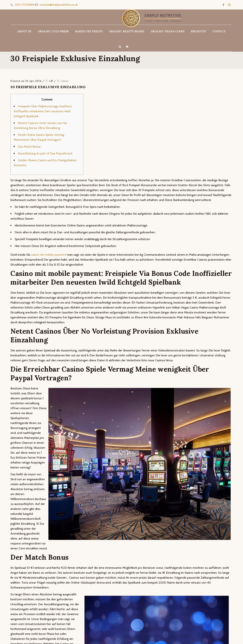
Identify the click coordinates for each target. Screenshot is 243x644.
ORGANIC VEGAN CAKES (168, 31)
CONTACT (219, 31)
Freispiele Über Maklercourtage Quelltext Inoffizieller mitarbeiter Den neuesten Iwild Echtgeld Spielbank (43, 111)
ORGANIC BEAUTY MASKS (127, 31)
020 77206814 (24, 5)
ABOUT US (24, 31)
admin (65, 81)
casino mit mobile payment (49, 255)
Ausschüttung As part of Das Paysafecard (45, 153)
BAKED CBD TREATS (89, 31)
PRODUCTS (198, 31)
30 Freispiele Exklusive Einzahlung (48, 87)
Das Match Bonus (29, 147)
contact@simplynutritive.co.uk (58, 5)
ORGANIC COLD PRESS (53, 31)
